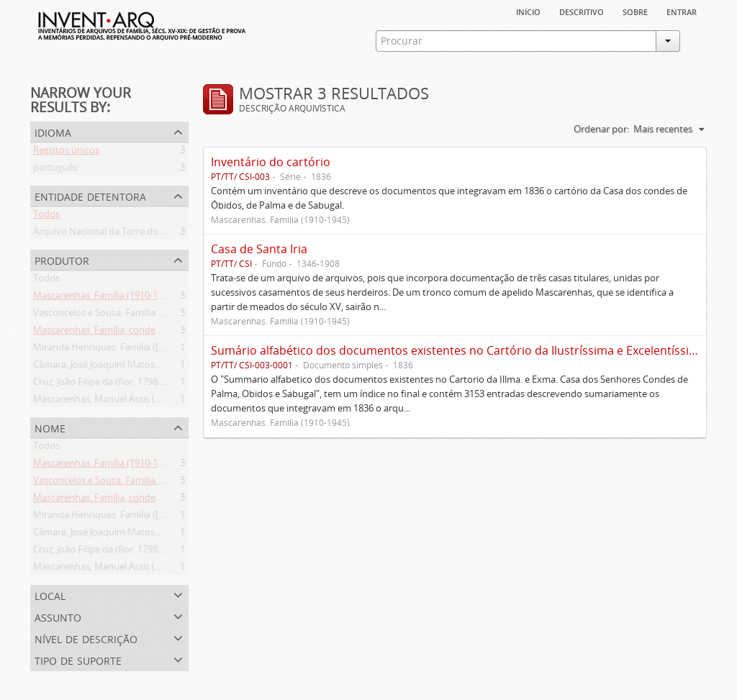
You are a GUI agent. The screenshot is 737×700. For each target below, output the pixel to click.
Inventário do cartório (271, 162)
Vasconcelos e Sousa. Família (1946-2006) (120, 315)
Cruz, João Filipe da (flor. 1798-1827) (108, 384)
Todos (46, 217)
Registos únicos (66, 153)
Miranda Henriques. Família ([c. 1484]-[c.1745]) (131, 350)
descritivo (582, 11)
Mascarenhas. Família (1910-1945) (104, 298)
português (55, 170)
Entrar (682, 11)
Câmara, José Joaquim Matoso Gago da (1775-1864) (141, 367)
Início (528, 11)
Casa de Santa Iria (259, 249)
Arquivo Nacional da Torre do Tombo (112, 234)
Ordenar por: (601, 129)
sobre (635, 11)
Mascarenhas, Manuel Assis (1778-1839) (117, 401)
